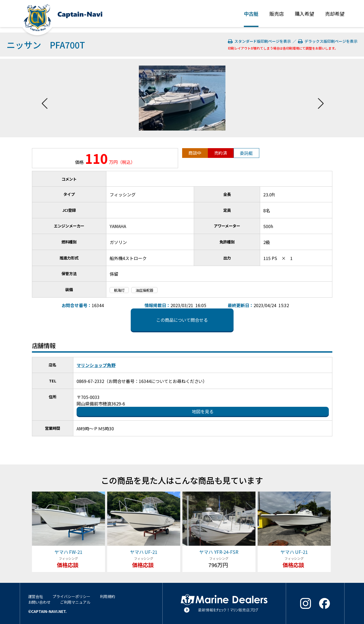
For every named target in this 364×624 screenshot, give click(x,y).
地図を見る (203, 411)
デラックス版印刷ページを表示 (328, 41)
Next (321, 98)
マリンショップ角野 (96, 365)
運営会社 (36, 596)
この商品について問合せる (182, 320)
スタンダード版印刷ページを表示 (260, 41)
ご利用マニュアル (75, 602)
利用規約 (107, 596)
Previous (45, 98)
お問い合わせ (40, 602)
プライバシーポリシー (71, 596)
